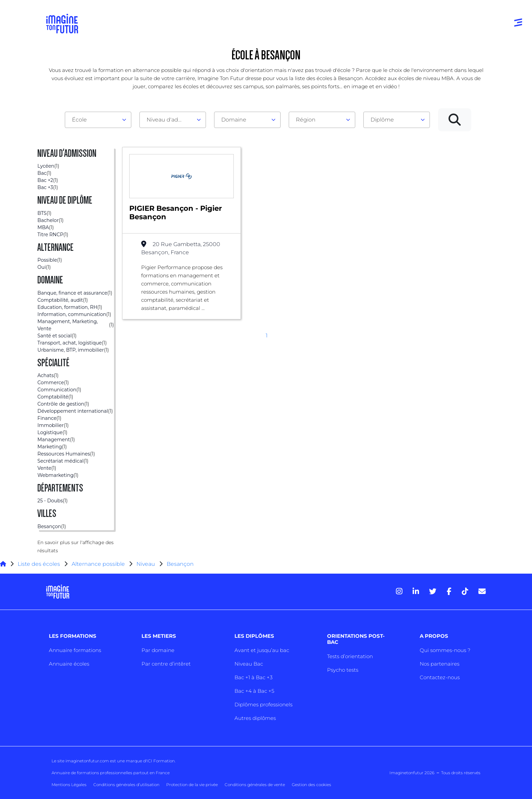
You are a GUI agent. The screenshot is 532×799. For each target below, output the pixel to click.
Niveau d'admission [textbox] (170, 120)
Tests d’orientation (350, 656)
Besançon (180, 564)
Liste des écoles (39, 564)
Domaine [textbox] (234, 120)
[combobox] (98, 120)
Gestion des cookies (311, 785)
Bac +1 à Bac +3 (253, 677)
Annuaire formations (75, 650)
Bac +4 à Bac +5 (254, 691)
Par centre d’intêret (166, 664)
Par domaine (158, 650)
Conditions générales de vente (255, 785)
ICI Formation (161, 761)
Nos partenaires (440, 664)
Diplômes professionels (263, 704)
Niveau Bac (249, 664)
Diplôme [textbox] (382, 120)
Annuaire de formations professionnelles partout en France (111, 773)
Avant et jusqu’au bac (262, 650)
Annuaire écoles (69, 664)
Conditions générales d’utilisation (126, 785)
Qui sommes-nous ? (445, 650)
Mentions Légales (69, 785)
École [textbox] (79, 120)
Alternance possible (98, 564)
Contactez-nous (440, 677)
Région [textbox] (306, 120)
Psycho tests (343, 670)
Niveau (146, 564)
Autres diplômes (255, 718)
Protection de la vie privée (192, 785)
